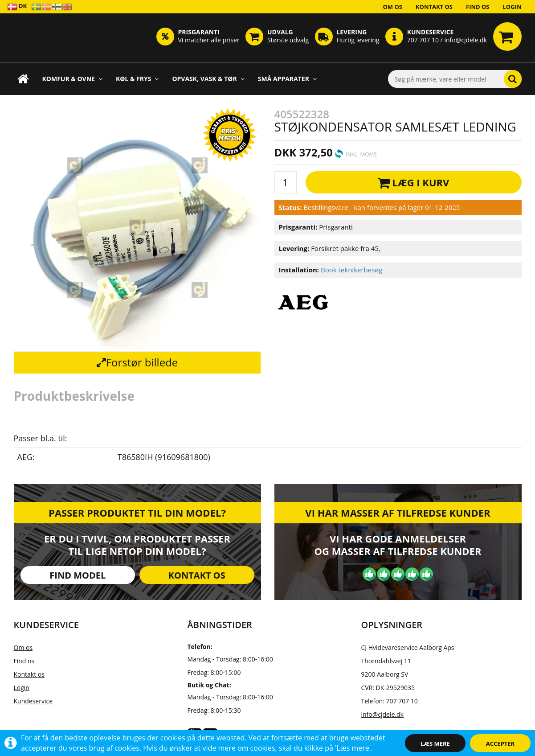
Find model (78, 575)
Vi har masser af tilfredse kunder (398, 513)
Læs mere (435, 744)
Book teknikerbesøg (352, 270)
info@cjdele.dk (382, 714)
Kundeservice (33, 701)
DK (17, 6)
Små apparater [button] (287, 79)
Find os (478, 7)
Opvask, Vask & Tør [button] (208, 79)
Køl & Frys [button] (137, 79)
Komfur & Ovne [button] (72, 79)
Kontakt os (434, 7)
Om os (392, 7)
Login (512, 7)
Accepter (500, 744)
